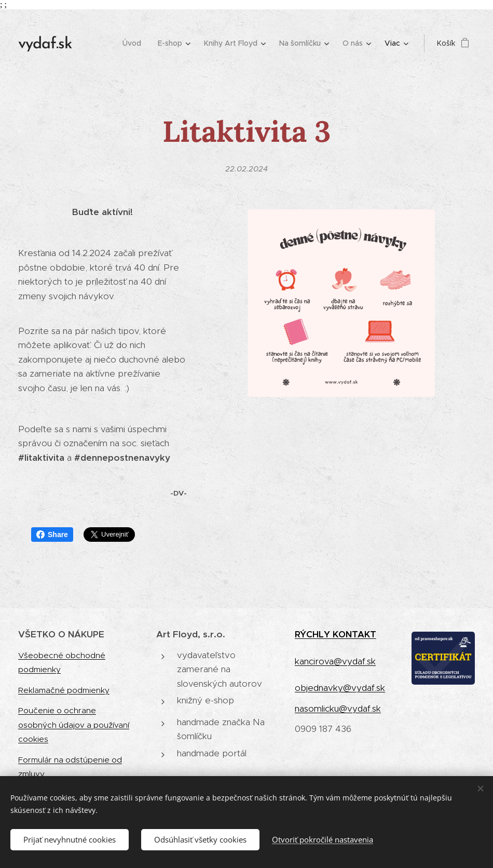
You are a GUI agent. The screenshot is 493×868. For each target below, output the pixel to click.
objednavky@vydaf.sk (340, 688)
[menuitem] (135, 43)
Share (52, 535)
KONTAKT (354, 634)
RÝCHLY (314, 634)
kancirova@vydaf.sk (335, 661)
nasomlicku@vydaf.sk (338, 708)
